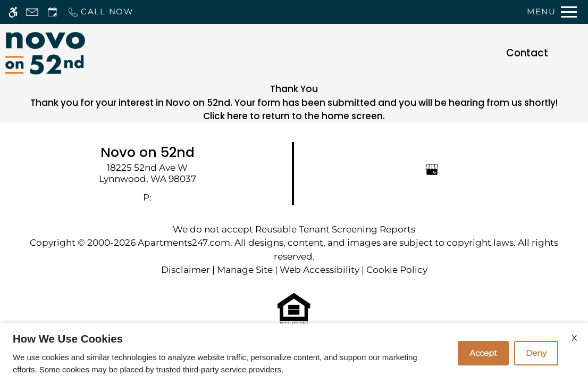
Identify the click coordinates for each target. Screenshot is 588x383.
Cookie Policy (397, 270)
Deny (536, 353)
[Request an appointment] (53, 12)
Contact (527, 53)
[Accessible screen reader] (13, 12)
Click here (225, 116)
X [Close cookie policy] (574, 338)
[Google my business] (432, 169)
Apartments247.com (184, 243)
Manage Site (245, 270)
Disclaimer (186, 270)
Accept (483, 353)
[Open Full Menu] (552, 12)
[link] (148, 173)
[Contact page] (32, 12)
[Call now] (100, 12)
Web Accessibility (320, 270)
